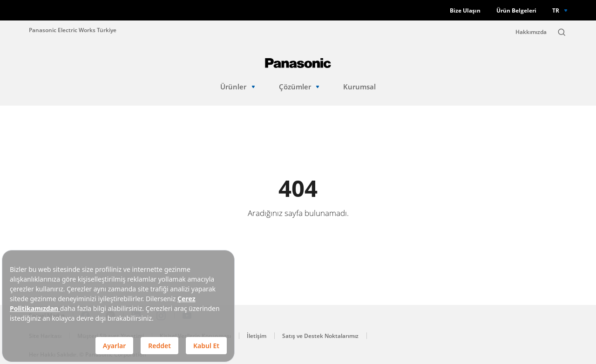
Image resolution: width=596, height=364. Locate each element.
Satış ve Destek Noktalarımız (320, 336)
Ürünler (237, 87)
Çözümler (299, 87)
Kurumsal (359, 87)
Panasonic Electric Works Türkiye (73, 30)
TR (556, 10)
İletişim (257, 336)
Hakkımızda (531, 32)
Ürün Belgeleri (516, 10)
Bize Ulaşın (465, 10)
